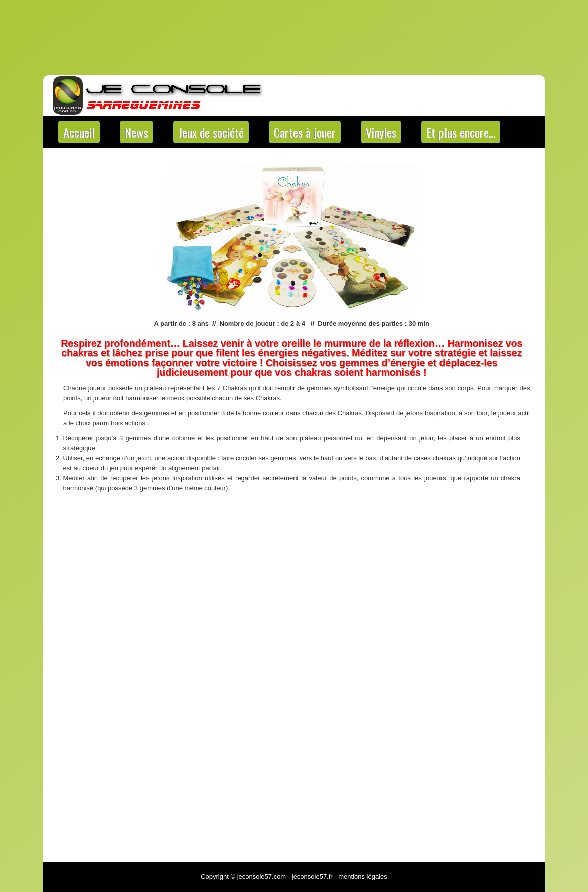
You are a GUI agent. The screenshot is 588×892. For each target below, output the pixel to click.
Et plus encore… (461, 132)
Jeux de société (211, 132)
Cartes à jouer (305, 132)
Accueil (79, 132)
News (136, 132)
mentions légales (363, 877)
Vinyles (381, 132)
